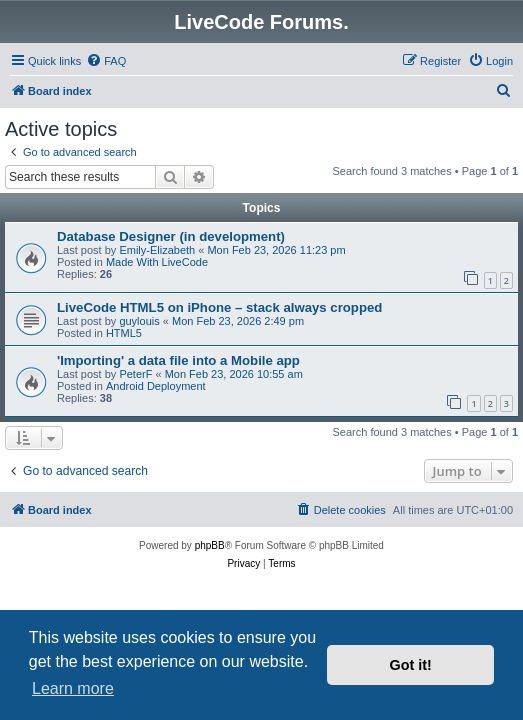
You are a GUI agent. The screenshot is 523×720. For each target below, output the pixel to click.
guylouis (139, 321)
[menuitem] (106, 61)
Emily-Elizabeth (157, 250)
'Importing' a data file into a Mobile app (178, 360)
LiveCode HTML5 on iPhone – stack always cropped (219, 307)
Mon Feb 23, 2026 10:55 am (234, 374)
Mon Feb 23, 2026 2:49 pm (238, 321)
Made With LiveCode (157, 262)
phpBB (210, 545)
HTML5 (124, 333)
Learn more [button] (73, 688)
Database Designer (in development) (171, 236)
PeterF (135, 374)
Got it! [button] (411, 665)
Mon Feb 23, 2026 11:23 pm (276, 250)
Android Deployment (156, 386)
